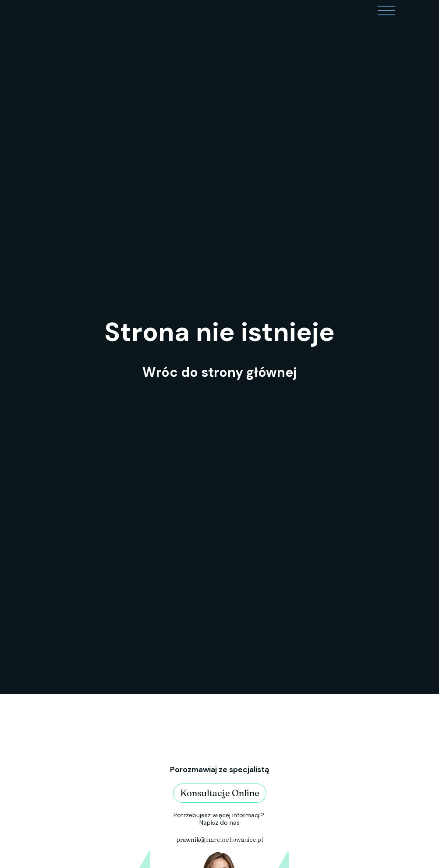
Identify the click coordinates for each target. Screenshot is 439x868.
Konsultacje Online (220, 793)
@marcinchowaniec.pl (219, 840)
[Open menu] (386, 11)
